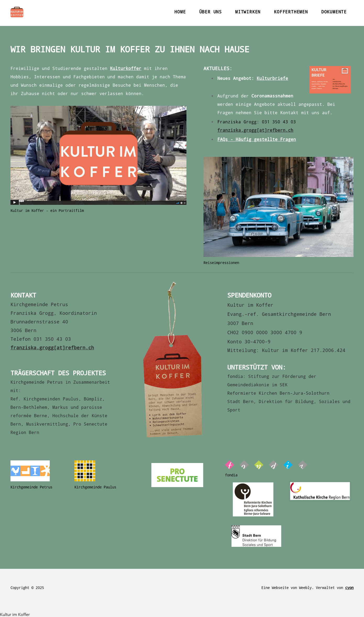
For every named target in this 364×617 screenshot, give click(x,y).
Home (180, 12)
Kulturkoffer (126, 68)
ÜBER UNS (211, 12)
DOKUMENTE (334, 12)
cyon (349, 588)
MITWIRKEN (248, 12)
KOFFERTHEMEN (291, 12)
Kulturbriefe (272, 78)
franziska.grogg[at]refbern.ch (255, 130)
